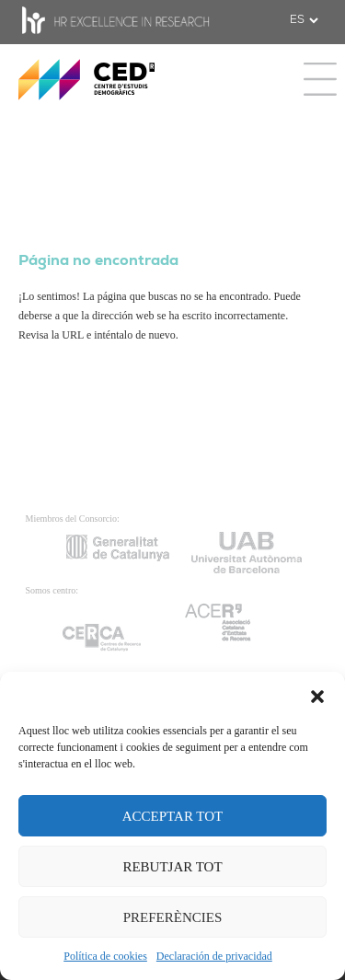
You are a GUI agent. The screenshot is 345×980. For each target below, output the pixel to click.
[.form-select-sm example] (304, 20)
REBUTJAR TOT (172, 867)
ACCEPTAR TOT (173, 816)
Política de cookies (105, 956)
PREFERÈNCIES (173, 917)
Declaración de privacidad (214, 956)
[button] (317, 695)
